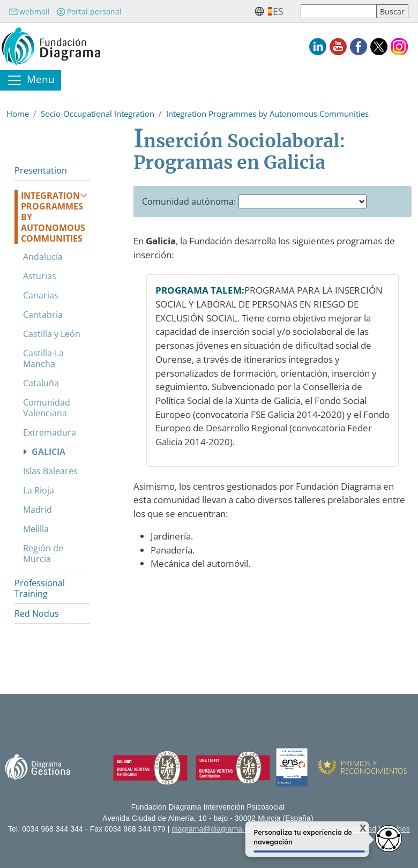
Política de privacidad (341, 829)
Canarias (41, 295)
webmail (29, 12)
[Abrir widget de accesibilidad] (389, 839)
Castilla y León (52, 334)
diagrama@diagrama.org (214, 829)
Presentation (41, 170)
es (278, 11)
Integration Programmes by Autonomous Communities (267, 114)
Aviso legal (280, 829)
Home (18, 114)
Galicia (48, 452)
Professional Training (40, 588)
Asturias (40, 276)
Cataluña (41, 383)
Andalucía (43, 257)
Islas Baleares (50, 471)
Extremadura (50, 432)
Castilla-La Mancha (43, 358)
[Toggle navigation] (31, 80)
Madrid (38, 510)
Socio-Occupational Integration (98, 114)
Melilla (36, 529)
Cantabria (43, 315)
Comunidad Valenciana (47, 408)
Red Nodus (37, 613)
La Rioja (39, 490)
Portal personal (89, 12)
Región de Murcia (43, 553)
